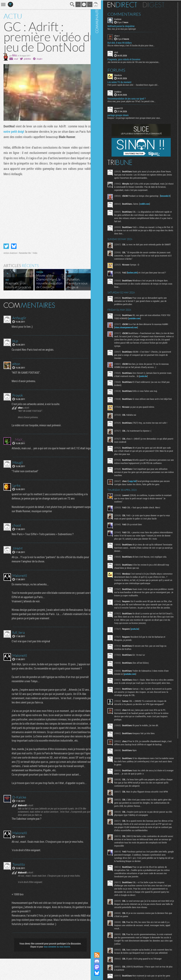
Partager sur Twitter (6, 259)
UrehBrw (123, 91)
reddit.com (150, 204)
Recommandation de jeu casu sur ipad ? (132, 98)
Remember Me (25, 266)
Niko (14, 65)
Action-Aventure (10, 266)
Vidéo (35, 266)
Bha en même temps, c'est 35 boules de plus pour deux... (137, 45)
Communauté (102, 473)
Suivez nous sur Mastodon (102, 967)
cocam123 (124, 108)
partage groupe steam (123, 115)
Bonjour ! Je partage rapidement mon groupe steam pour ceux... (140, 118)
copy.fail (138, 487)
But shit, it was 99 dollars (125, 42)
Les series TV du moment (125, 82)
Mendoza (123, 75)
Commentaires (130, 14)
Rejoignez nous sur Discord (102, 961)
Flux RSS (102, 955)
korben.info (138, 274)
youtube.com (144, 320)
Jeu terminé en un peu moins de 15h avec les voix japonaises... (139, 62)
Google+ (40, 69)
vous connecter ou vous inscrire (55, 968)
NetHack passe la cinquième (126, 26)
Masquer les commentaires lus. (90, 318)
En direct (128, 4)
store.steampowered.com (133, 329)
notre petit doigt (25, 142)
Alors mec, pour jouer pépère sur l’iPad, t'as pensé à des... (137, 101)
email (16, 69)
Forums (122, 70)
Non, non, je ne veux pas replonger (127, 28)
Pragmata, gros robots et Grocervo (129, 59)
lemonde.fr (125, 199)
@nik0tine (27, 69)
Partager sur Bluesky (14, 259)
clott (122, 52)
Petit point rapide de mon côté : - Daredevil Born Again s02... (139, 84)
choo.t (122, 35)
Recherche (68, 4)
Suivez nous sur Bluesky (102, 973)
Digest (159, 4)
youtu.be (154, 378)
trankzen (123, 19)
